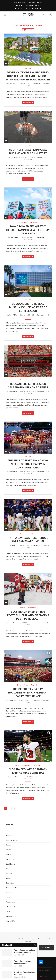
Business (9, 835)
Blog (22, 971)
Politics (9, 878)
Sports (9, 892)
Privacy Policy (44, 971)
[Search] (44, 15)
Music (8, 869)
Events (38, 5)
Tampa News (11, 902)
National (9, 873)
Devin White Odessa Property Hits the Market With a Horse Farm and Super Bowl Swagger (28, 76)
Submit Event (12, 971)
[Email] (26, 8)
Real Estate (10, 883)
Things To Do (11, 907)
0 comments (36, 84)
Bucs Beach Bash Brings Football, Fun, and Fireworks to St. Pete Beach (28, 615)
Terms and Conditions (28, 973)
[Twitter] (18, 8)
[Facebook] (16, 8)
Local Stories (11, 864)
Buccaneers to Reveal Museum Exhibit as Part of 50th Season (28, 307)
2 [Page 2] (10, 808)
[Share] (6, 63)
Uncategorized (11, 916)
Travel (8, 911)
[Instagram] (22, 8)
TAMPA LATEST (43, 977)
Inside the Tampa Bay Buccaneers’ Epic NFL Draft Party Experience (28, 693)
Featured (9, 850)
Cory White (12, 84)
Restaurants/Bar (12, 888)
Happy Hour (10, 859)
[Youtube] (35, 962)
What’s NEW (11, 921)
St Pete (9, 897)
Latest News (20, 5)
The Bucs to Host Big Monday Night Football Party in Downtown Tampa (28, 464)
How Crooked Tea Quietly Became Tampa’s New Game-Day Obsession (28, 230)
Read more (28, 102)
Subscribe (30, 5)
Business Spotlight (13, 840)
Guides (9, 854)
